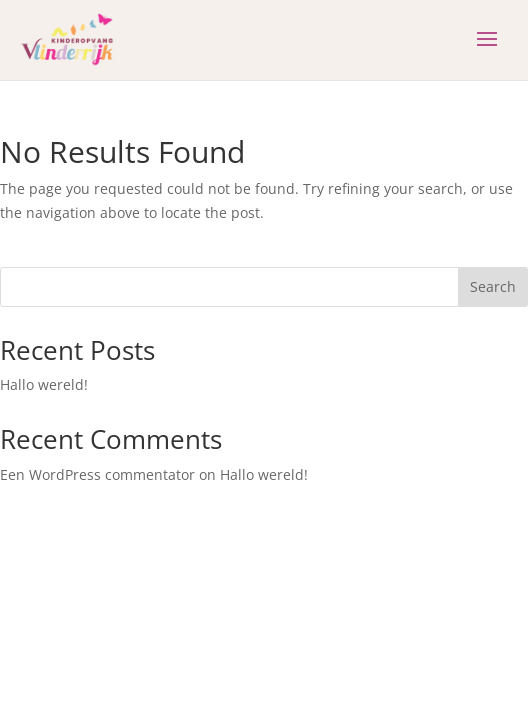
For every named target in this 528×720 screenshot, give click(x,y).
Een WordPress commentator (97, 474)
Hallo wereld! (44, 384)
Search (493, 286)
